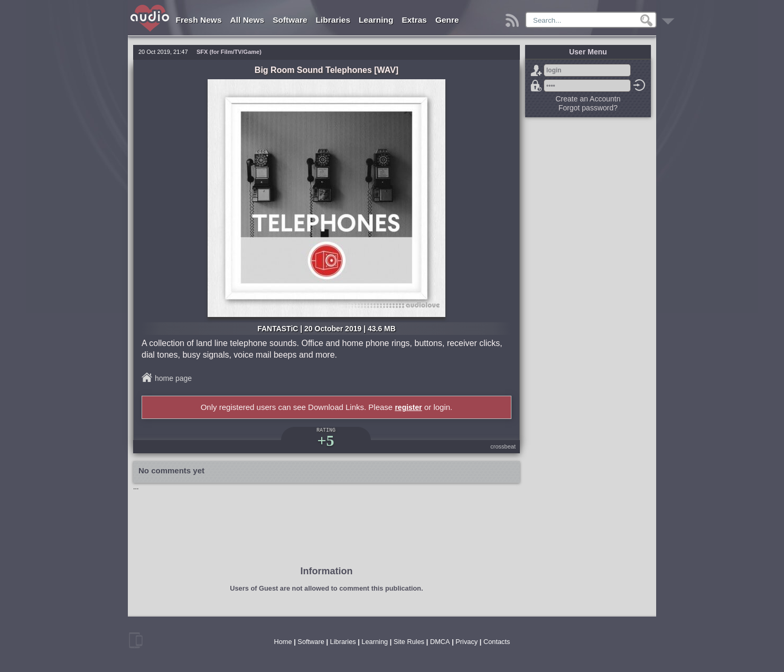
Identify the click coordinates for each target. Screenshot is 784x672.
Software (290, 20)
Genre (447, 20)
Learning (376, 20)
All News (248, 20)
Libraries (333, 20)
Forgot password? (536, 86)
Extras (414, 20)
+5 (325, 440)
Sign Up (536, 70)
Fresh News (199, 20)
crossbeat (503, 446)
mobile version (136, 640)
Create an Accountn (588, 99)
